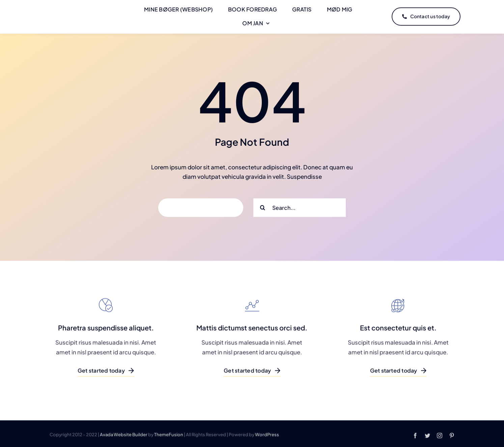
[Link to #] (476, 16)
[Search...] (300, 206)
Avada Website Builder (124, 433)
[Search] (263, 206)
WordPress (267, 433)
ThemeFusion (169, 433)
